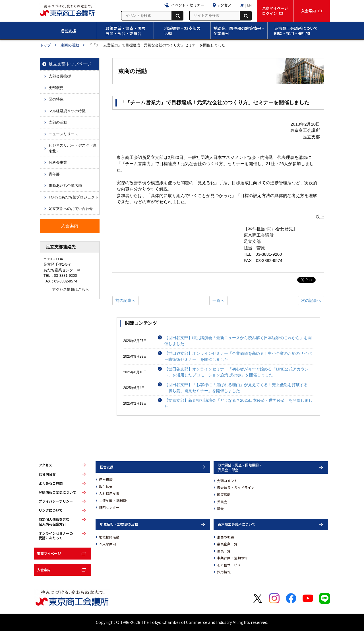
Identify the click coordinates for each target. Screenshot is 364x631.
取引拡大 (106, 487)
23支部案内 (107, 544)
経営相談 (106, 480)
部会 (220, 509)
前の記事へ (125, 300)
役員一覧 (224, 551)
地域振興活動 (109, 537)
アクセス (45, 465)
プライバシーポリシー (56, 501)
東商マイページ (49, 553)
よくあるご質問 (51, 483)
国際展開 (224, 495)
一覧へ (218, 300)
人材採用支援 (109, 493)
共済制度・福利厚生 (114, 501)
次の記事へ (311, 300)
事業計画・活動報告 (232, 558)
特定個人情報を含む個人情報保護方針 (54, 522)
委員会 (222, 502)
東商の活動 (70, 45)
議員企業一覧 (227, 544)
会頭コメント (227, 481)
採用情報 (224, 572)
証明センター (109, 507)
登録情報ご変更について (57, 492)
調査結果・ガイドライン (236, 487)
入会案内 (44, 570)
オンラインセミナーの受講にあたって (56, 536)
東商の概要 (226, 537)
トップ (45, 45)
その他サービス (229, 565)
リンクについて (51, 510)
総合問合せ (47, 474)
